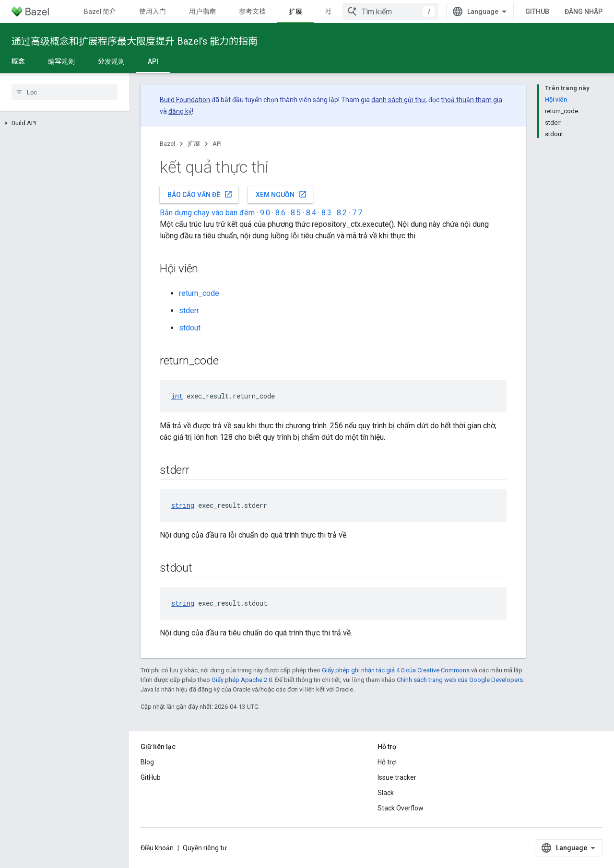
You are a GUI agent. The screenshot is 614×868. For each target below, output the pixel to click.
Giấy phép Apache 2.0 (242, 680)
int (177, 396)
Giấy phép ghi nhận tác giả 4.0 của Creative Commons (396, 670)
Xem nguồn (281, 194)
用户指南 (202, 12)
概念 (18, 61)
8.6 (280, 213)
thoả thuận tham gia (472, 100)
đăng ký (180, 111)
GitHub (537, 12)
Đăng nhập (584, 12)
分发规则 (111, 61)
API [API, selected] (153, 61)
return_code (199, 293)
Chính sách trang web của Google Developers (460, 680)
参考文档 (252, 12)
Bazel (167, 144)
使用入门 (153, 12)
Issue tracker (397, 777)
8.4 (311, 213)
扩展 (194, 144)
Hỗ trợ (387, 762)
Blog (147, 762)
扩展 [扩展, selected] (295, 12)
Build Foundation (185, 100)
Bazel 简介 (100, 12)
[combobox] (390, 12)
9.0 (265, 213)
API (217, 144)
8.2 (342, 213)
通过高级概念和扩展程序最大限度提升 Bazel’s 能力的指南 (135, 41)
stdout (190, 328)
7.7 (357, 213)
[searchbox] (65, 92)
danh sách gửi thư (398, 100)
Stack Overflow (401, 808)
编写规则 (61, 61)
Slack (386, 793)
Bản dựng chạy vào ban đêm (207, 213)
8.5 (296, 213)
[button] (65, 123)
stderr (189, 311)
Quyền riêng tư (205, 848)
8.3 (326, 213)
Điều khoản (157, 848)
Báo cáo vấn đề (200, 194)
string (183, 505)
